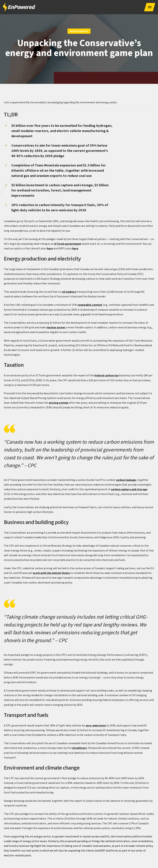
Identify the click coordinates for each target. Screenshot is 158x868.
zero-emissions (96, 726)
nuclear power (56, 327)
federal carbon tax (106, 375)
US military (79, 748)
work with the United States (51, 573)
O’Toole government (68, 244)
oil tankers (69, 292)
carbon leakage (126, 480)
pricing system (59, 403)
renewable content (90, 305)
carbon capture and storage (129, 489)
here (50, 249)
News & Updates (79, 31)
